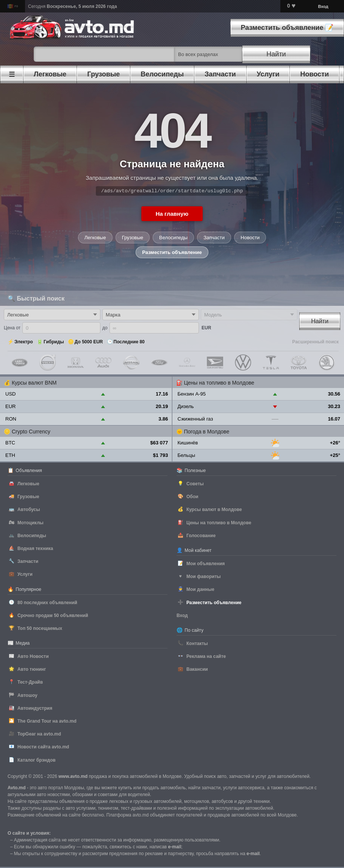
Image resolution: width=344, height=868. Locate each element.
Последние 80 (129, 343)
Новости (250, 239)
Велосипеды (173, 239)
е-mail (175, 848)
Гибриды (54, 343)
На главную (172, 215)
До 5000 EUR (89, 343)
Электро (24, 343)
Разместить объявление (172, 253)
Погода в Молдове (206, 433)
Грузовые (133, 239)
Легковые (95, 239)
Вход (323, 6)
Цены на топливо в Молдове (219, 384)
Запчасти (214, 239)
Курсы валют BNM (34, 384)
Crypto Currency (31, 433)
